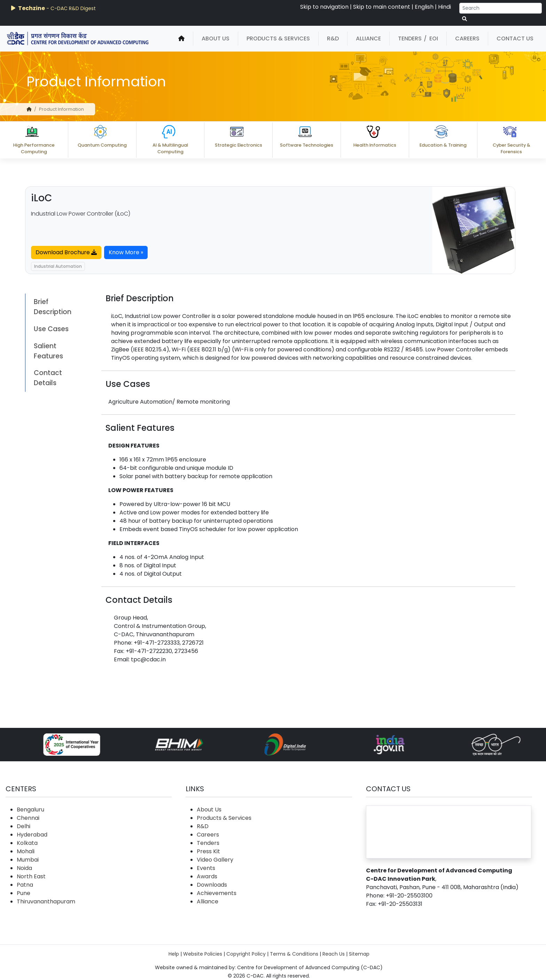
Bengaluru (30, 810)
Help (174, 954)
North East (31, 876)
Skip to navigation (324, 7)
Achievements (217, 893)
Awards (207, 876)
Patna (25, 885)
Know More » (126, 252)
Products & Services (278, 38)
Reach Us (334, 954)
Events (206, 868)
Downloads (212, 885)
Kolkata (27, 843)
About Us (216, 38)
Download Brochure (66, 252)
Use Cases (51, 329)
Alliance (368, 38)
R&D (333, 38)
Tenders (410, 38)
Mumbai (28, 860)
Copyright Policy (246, 954)
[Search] (501, 8)
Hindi (444, 7)
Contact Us (515, 38)
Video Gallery (215, 860)
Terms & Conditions (294, 954)
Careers (467, 38)
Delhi (24, 826)
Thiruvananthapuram (46, 901)
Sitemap (359, 954)
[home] (181, 39)
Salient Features (48, 351)
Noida (24, 868)
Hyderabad (32, 835)
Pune (24, 893)
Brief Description (53, 307)
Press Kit (208, 851)
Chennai (28, 818)
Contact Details (48, 378)
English (424, 7)
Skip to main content (382, 7)
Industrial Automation (58, 266)
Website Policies (203, 954)
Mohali (26, 851)
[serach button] (465, 19)
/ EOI (431, 38)
